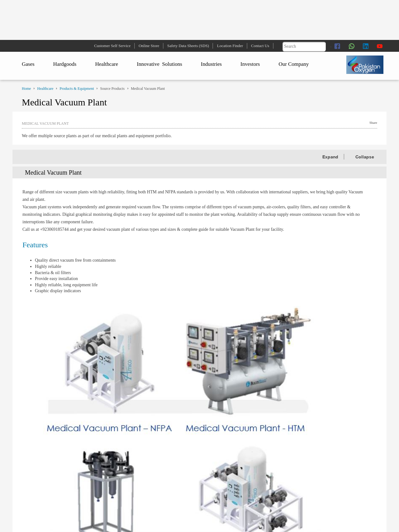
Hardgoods (65, 64)
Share (373, 123)
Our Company (294, 64)
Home (26, 89)
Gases (28, 64)
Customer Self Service (112, 46)
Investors (250, 64)
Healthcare (107, 64)
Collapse (365, 157)
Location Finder (230, 46)
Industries (211, 64)
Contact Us (260, 46)
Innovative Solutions (159, 64)
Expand (331, 157)
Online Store (149, 46)
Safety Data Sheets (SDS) (188, 46)
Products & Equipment (77, 89)
